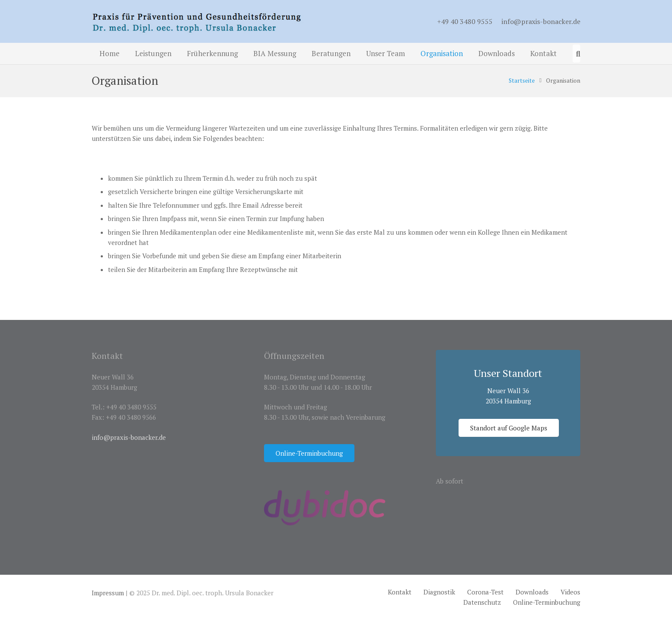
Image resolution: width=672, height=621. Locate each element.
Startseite (522, 81)
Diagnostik (439, 592)
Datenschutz (482, 602)
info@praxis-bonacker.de (541, 21)
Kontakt (400, 592)
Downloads (532, 592)
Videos (570, 592)
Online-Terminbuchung (547, 602)
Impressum (108, 593)
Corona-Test (485, 592)
